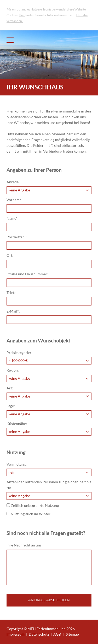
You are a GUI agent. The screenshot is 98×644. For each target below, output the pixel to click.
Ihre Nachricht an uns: (25, 545)
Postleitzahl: (17, 237)
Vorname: (15, 200)
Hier (22, 15)
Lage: (11, 406)
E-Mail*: (13, 311)
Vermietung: (17, 464)
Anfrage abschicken (49, 600)
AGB (57, 634)
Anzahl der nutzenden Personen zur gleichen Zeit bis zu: (49, 485)
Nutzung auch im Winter (28, 514)
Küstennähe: (17, 424)
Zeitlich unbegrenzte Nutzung (33, 506)
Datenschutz (39, 634)
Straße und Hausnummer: (27, 274)
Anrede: (13, 182)
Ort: (10, 255)
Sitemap (72, 634)
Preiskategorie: (19, 353)
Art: (10, 388)
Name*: (13, 218)
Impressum (16, 634)
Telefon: (13, 293)
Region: (13, 370)
